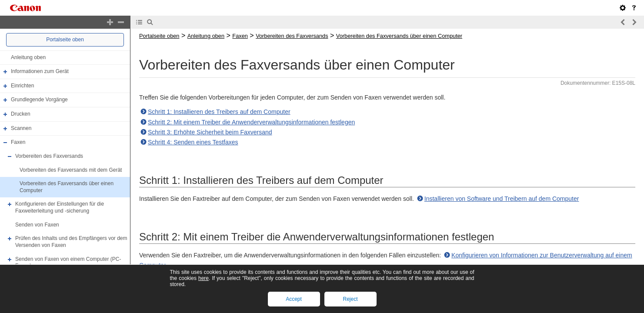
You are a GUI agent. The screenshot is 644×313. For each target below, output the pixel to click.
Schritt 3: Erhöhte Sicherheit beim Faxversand (210, 132)
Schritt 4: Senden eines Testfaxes (193, 142)
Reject (350, 299)
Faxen (18, 142)
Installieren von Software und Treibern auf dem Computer (502, 199)
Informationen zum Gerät (40, 71)
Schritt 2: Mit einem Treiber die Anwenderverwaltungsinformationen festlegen (251, 122)
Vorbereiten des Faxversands (49, 156)
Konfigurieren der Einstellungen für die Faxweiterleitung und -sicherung (60, 208)
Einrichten (22, 86)
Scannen (21, 128)
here (204, 278)
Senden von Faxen (37, 225)
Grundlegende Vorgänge (39, 100)
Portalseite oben (65, 40)
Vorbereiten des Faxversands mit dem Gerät (71, 170)
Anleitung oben (28, 57)
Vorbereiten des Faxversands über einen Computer (399, 36)
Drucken (21, 114)
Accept (294, 299)
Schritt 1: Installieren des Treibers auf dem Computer (219, 112)
